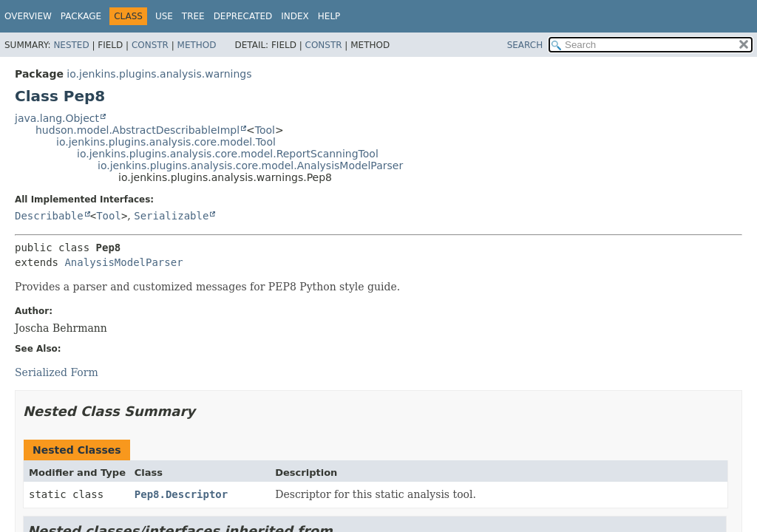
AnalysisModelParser (123, 262)
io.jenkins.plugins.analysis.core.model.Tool (166, 142)
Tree (193, 16)
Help (329, 16)
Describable (49, 216)
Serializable (171, 216)
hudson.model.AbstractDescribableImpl (138, 130)
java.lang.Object (57, 118)
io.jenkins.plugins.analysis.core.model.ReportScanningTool (228, 154)
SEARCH (525, 45)
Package (81, 16)
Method (197, 45)
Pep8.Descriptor (181, 494)
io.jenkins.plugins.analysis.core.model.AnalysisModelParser (250, 166)
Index (295, 16)
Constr (150, 45)
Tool (265, 130)
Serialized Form (57, 372)
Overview (28, 16)
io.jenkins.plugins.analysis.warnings (159, 74)
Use (164, 16)
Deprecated (243, 16)
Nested (71, 45)
